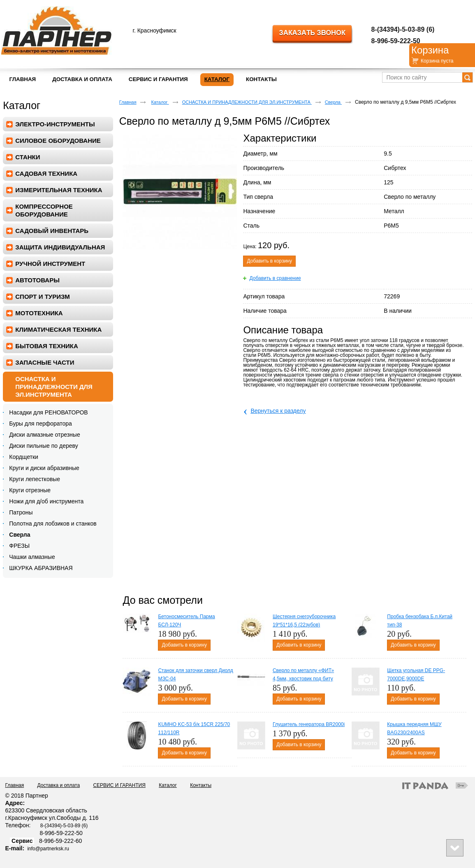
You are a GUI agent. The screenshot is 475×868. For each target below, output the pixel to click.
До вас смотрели (162, 600)
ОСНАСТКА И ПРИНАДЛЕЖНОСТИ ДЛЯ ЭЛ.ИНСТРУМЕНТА (247, 102)
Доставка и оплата (59, 785)
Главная (128, 102)
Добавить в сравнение (275, 278)
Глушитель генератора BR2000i (309, 724)
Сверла (333, 102)
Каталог (217, 79)
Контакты (201, 785)
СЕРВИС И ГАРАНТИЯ (119, 785)
